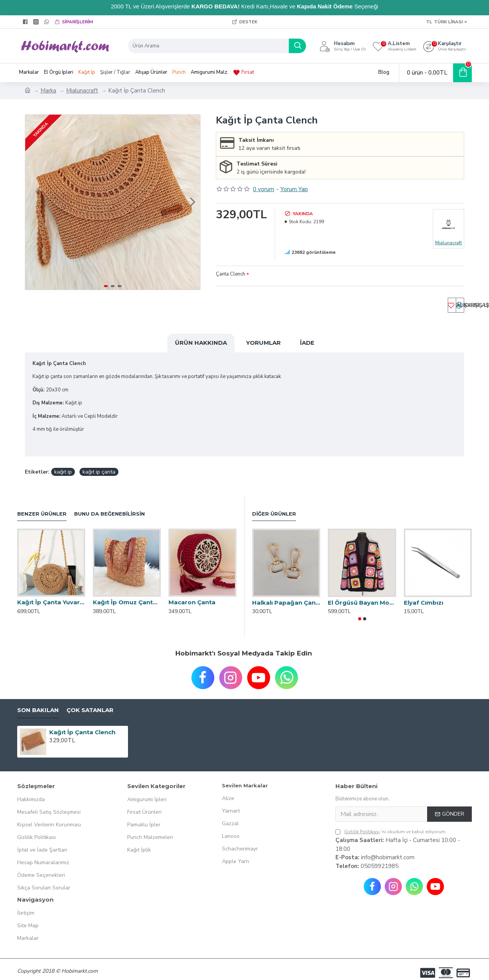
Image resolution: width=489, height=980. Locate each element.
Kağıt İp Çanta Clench (82, 725)
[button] (193, 202)
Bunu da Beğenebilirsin (109, 506)
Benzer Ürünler (42, 506)
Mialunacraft (82, 91)
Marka (48, 91)
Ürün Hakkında (201, 345)
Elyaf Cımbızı (423, 595)
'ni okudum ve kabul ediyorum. (391, 825)
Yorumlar (263, 345)
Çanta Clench (231, 274)
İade (307, 345)
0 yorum (264, 189)
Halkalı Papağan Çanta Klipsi (286, 595)
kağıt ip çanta (99, 465)
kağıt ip (63, 465)
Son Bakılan (38, 703)
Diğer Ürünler (274, 506)
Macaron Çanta (192, 595)
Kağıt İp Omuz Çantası (127, 595)
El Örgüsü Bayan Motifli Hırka (362, 595)
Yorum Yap (294, 189)
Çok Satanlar (90, 703)
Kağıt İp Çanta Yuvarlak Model (51, 595)
